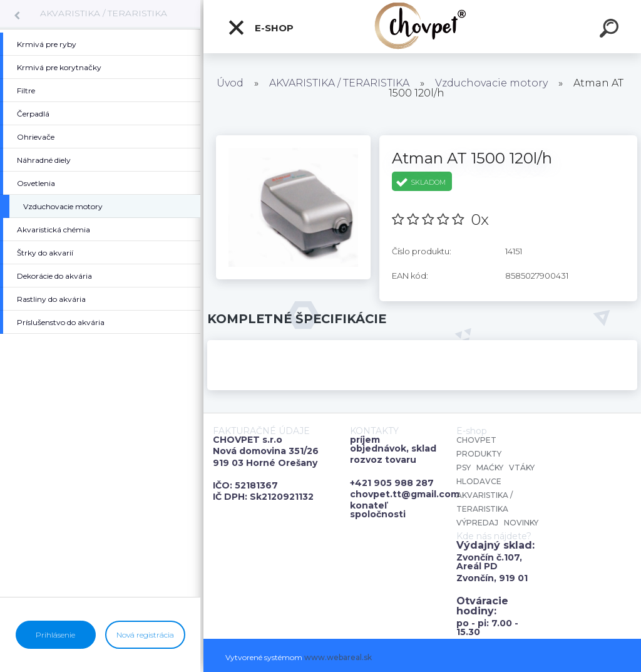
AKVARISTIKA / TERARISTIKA (104, 13)
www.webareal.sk (338, 657)
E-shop (260, 28)
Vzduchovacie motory (491, 83)
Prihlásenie (55, 635)
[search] (611, 30)
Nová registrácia (145, 635)
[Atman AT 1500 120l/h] (293, 140)
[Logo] (422, 27)
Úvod (230, 83)
